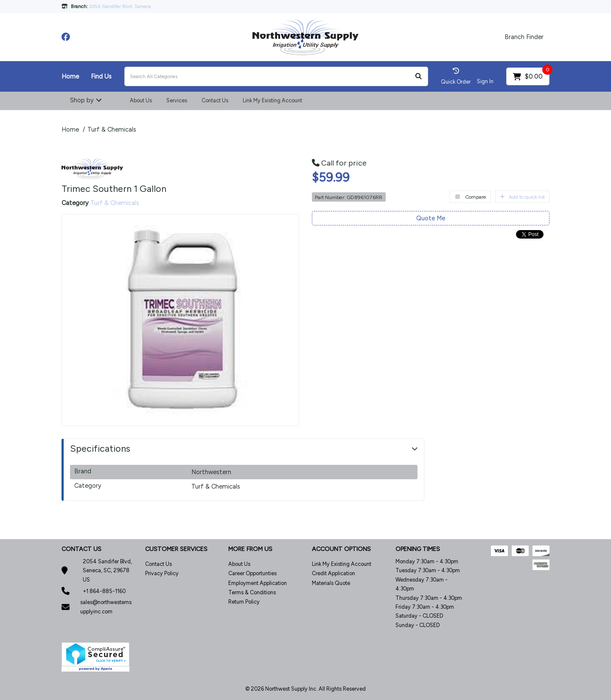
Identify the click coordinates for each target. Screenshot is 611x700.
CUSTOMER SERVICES (176, 549)
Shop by (82, 100)
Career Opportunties (252, 573)
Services (177, 100)
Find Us (101, 76)
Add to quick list (522, 197)
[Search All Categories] (276, 76)
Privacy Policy (162, 573)
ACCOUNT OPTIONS (341, 549)
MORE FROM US (250, 549)
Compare (470, 197)
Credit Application (334, 573)
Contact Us (215, 100)
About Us (141, 100)
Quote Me (431, 218)
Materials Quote (331, 583)
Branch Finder (524, 37)
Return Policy (244, 602)
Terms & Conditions (252, 592)
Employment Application (258, 583)
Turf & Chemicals (112, 129)
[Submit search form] (418, 77)
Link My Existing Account (272, 100)
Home (70, 76)
